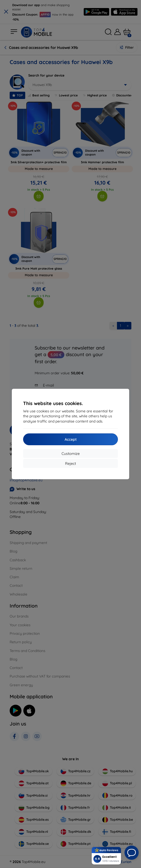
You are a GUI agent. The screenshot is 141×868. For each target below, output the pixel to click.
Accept (71, 439)
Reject (70, 463)
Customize (71, 453)
